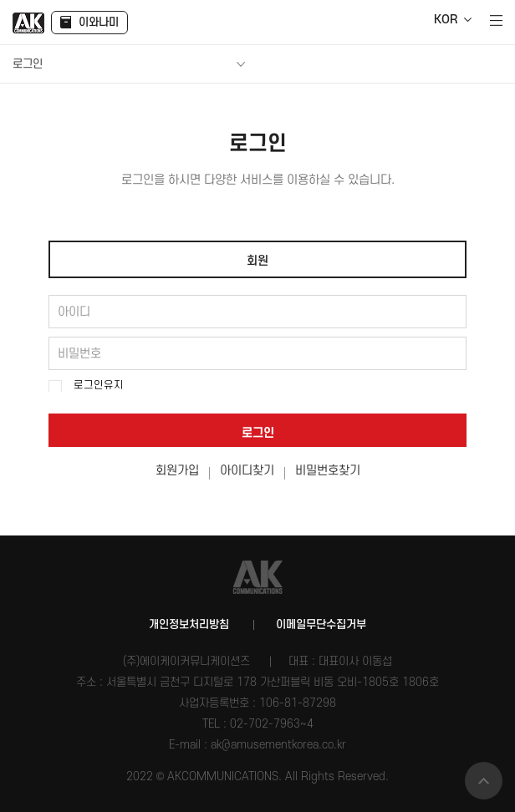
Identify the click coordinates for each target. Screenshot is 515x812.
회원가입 (177, 471)
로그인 (258, 433)
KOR (446, 20)
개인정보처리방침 (189, 624)
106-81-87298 (298, 703)
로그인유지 (99, 385)
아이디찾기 (247, 471)
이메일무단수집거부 (321, 624)
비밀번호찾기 (328, 471)
